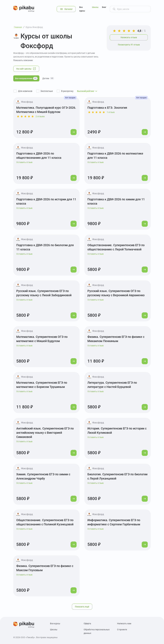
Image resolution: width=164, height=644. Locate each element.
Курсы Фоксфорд (34, 27)
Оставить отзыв (24, 162)
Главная (18, 27)
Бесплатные (47, 91)
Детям (48, 78)
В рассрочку (67, 91)
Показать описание (23, 60)
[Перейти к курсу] (74, 132)
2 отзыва (40, 116)
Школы (95, 7)
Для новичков (25, 91)
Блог (104, 7)
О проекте (122, 630)
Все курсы (82, 9)
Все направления (26, 78)
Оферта (87, 623)
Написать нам (124, 623)
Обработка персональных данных (97, 631)
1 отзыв (111, 112)
